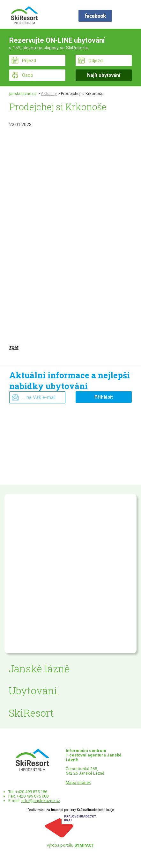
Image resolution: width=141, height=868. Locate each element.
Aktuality (49, 94)
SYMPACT (84, 845)
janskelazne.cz (23, 94)
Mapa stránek (78, 782)
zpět (14, 347)
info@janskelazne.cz (41, 801)
